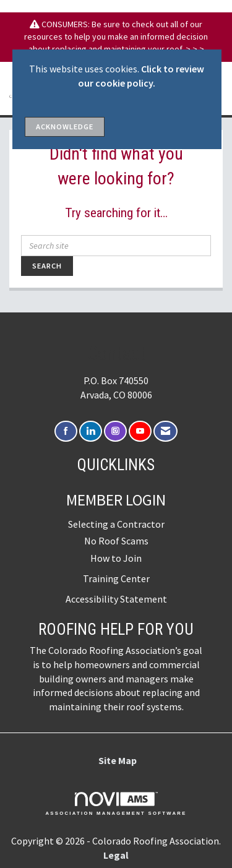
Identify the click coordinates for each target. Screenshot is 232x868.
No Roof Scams (116, 541)
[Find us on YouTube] (140, 432)
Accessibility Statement (116, 599)
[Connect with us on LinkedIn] (91, 432)
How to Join (116, 558)
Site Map (118, 760)
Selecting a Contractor (116, 524)
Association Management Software (116, 804)
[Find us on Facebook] (66, 432)
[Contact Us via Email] (165, 432)
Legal (116, 855)
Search (47, 266)
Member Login (116, 500)
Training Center (116, 578)
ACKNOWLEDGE (65, 127)
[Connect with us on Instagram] (115, 432)
